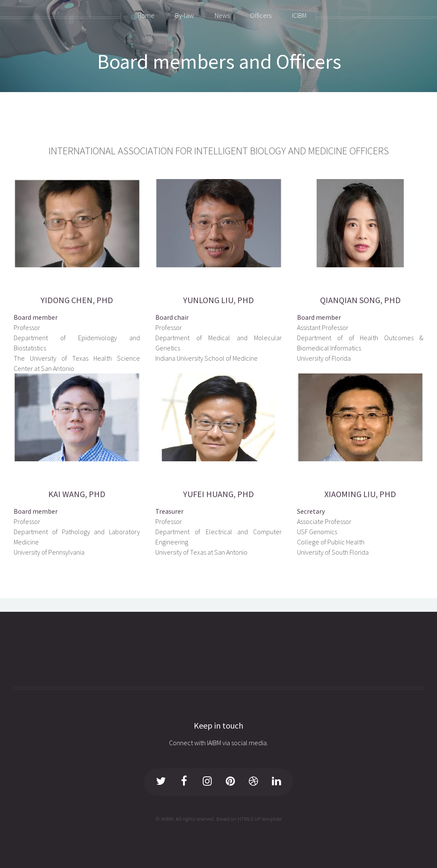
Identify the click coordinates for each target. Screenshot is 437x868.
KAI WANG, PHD (77, 494)
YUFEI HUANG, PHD (218, 494)
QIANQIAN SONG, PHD (360, 300)
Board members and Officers (219, 61)
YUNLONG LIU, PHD (218, 300)
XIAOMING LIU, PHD (360, 494)
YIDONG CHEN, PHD (77, 300)
